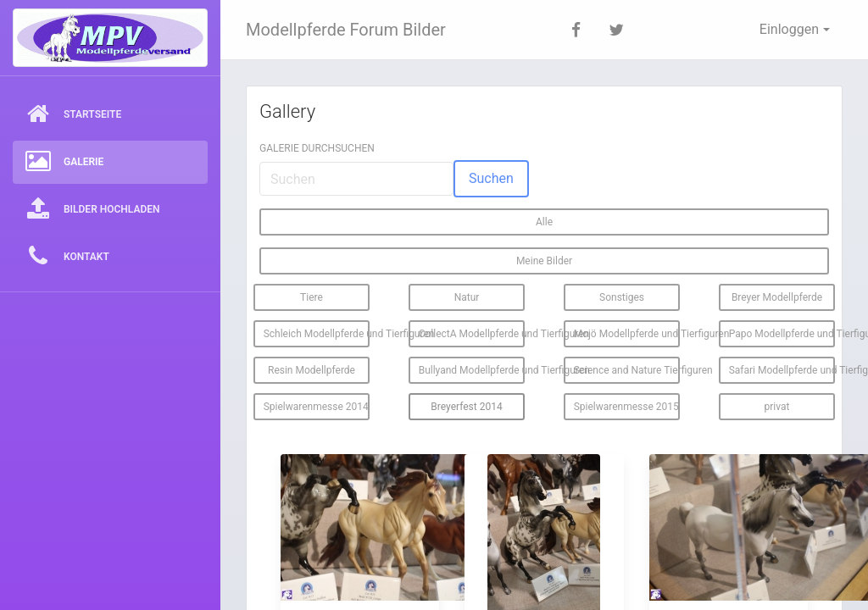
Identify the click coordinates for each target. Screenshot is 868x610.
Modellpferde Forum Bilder (346, 30)
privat (777, 407)
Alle (544, 222)
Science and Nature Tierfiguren (627, 370)
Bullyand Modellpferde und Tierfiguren (472, 370)
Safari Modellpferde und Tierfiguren (782, 370)
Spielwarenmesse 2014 (316, 407)
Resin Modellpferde (312, 370)
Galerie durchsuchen (317, 148)
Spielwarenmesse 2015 (626, 407)
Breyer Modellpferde (777, 297)
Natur (467, 297)
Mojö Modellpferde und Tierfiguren (627, 334)
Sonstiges (622, 297)
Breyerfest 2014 (466, 407)
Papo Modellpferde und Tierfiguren (782, 334)
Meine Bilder (544, 261)
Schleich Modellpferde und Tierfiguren (317, 334)
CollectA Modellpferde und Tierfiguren (472, 334)
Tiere (312, 297)
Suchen (491, 178)
